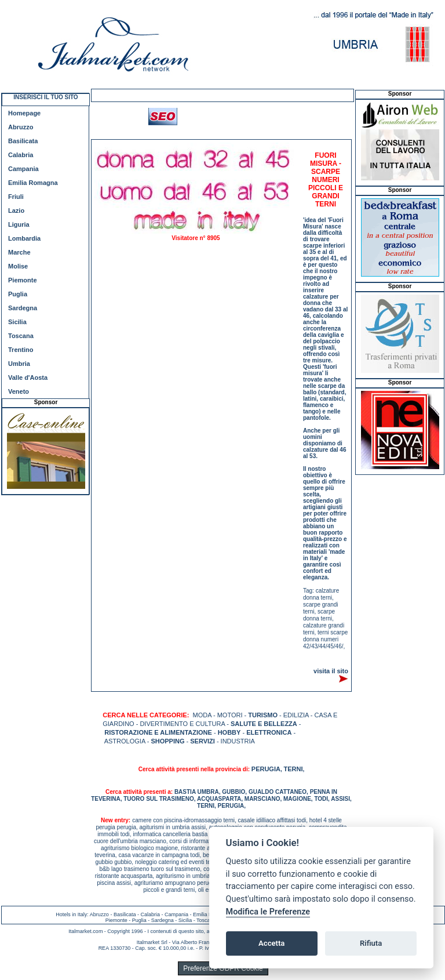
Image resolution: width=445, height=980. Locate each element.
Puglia (18, 294)
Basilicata (23, 141)
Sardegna (23, 308)
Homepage (24, 113)
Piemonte (23, 280)
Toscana (21, 336)
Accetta (271, 943)
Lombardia (24, 238)
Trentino (21, 350)
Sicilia (17, 322)
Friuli (16, 197)
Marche (19, 252)
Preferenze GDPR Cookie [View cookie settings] (223, 968)
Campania (23, 169)
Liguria (19, 224)
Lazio (16, 210)
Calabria (21, 155)
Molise (18, 266)
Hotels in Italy (71, 914)
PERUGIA (266, 769)
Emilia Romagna (33, 183)
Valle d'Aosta (28, 378)
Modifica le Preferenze (268, 912)
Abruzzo (21, 127)
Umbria (19, 364)
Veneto (19, 391)
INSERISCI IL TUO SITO (45, 97)
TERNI (293, 769)
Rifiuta (371, 943)
